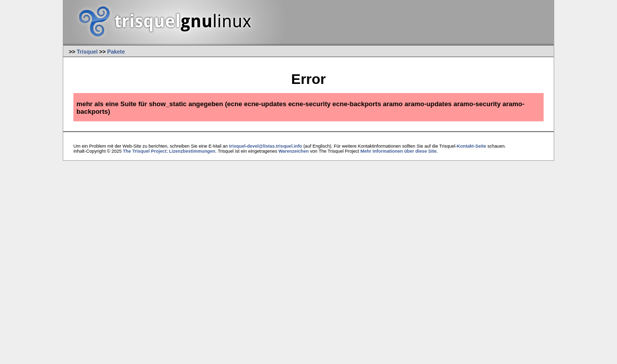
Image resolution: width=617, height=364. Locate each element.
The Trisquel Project (145, 151)
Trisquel (88, 52)
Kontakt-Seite (472, 146)
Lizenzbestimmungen (192, 151)
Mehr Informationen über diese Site (399, 151)
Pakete (116, 52)
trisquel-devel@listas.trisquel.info (266, 146)
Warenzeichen (294, 151)
